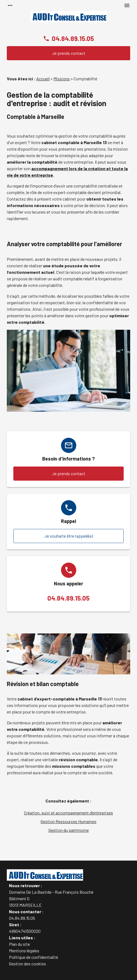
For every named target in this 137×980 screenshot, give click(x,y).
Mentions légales (24, 951)
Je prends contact (69, 53)
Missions (62, 79)
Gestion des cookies (28, 964)
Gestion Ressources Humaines (68, 821)
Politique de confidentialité (34, 957)
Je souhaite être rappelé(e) (69, 536)
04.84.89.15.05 (73, 38)
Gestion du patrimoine (69, 830)
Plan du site (19, 944)
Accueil (43, 79)
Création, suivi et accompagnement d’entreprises (68, 813)
